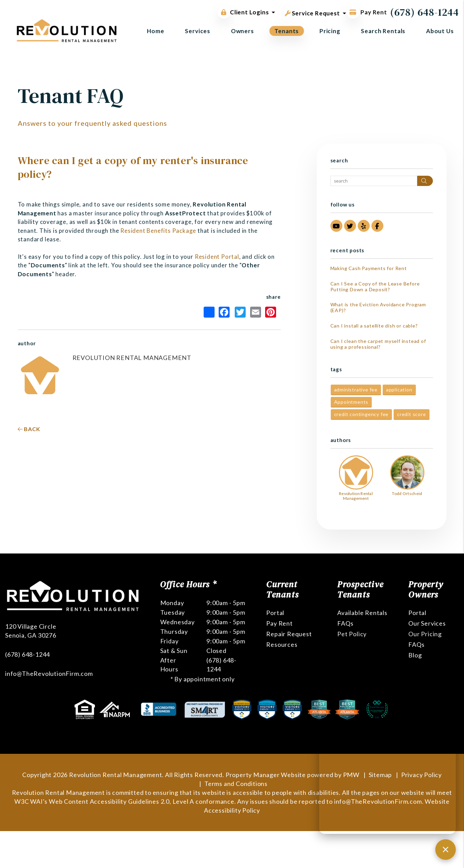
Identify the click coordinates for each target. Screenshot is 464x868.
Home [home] (155, 31)
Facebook (224, 312)
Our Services (427, 623)
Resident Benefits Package (158, 231)
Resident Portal (217, 257)
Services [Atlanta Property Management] (197, 31)
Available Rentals (362, 613)
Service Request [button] (312, 12)
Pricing (330, 31)
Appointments (351, 402)
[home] (67, 30)
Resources (282, 644)
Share (209, 312)
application (399, 390)
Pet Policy (352, 634)
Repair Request (289, 634)
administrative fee (356, 390)
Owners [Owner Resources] (242, 31)
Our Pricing (425, 634)
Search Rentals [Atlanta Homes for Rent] (383, 31)
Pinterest (271, 312)
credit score (412, 414)
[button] (336, 226)
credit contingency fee (361, 414)
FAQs (345, 623)
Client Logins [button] (243, 12)
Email (256, 312)
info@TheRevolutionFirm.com (49, 673)
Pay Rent (279, 623)
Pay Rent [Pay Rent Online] (367, 12)
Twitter (240, 312)
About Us (440, 31)
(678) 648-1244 (425, 12)
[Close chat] (446, 850)
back (29, 429)
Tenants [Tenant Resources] (286, 31)
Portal (275, 613)
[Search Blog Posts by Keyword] (374, 181)
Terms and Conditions (236, 784)
